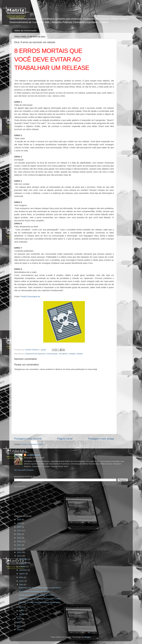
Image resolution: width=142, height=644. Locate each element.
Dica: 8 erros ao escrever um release (34, 591)
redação (72, 354)
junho (22, 581)
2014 (19, 556)
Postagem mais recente (28, 439)
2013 (19, 619)
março (22, 610)
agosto (22, 574)
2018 (19, 541)
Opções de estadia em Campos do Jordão (36, 595)
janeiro (22, 614)
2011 (19, 626)
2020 (19, 534)
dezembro (24, 559)
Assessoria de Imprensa (35, 354)
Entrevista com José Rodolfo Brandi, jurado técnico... (41, 588)
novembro (24, 563)
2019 (19, 538)
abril (21, 607)
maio (22, 585)
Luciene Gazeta (33, 455)
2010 (19, 630)
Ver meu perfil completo (24, 470)
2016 (19, 549)
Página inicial (65, 439)
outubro (23, 566)
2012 (19, 622)
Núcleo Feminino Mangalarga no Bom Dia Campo (40, 599)
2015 (19, 552)
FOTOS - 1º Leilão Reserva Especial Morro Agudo (40, 602)
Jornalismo (63, 354)
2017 (19, 545)
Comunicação (52, 354)
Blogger (88, 637)
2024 (19, 523)
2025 (19, 520)
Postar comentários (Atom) (33, 444)
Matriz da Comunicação (26, 30)
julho (21, 577)
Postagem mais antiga (101, 439)
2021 (19, 530)
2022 (19, 527)
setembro (23, 570)
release (80, 354)
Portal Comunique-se (30, 297)
